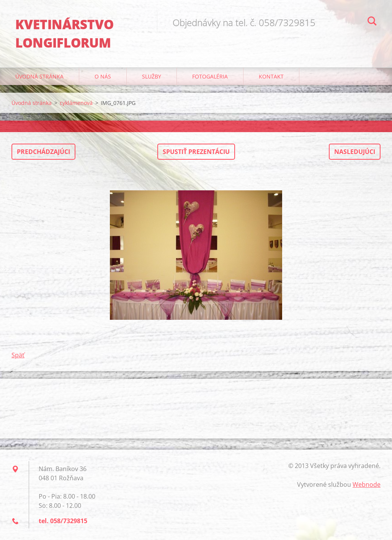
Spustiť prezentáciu (196, 152)
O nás (103, 76)
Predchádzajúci (43, 152)
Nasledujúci (355, 152)
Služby (152, 76)
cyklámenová (76, 103)
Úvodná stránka (39, 76)
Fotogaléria (210, 76)
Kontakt (271, 76)
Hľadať (372, 22)
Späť (18, 355)
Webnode (367, 484)
